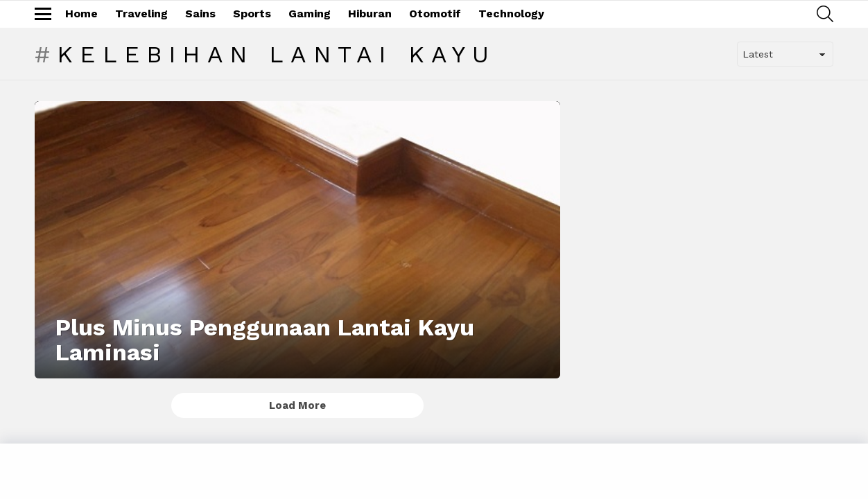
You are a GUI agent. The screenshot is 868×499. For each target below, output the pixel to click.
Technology (511, 14)
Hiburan (370, 14)
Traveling (141, 14)
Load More (297, 405)
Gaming (310, 14)
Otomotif (435, 14)
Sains (200, 14)
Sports (252, 14)
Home (81, 14)
